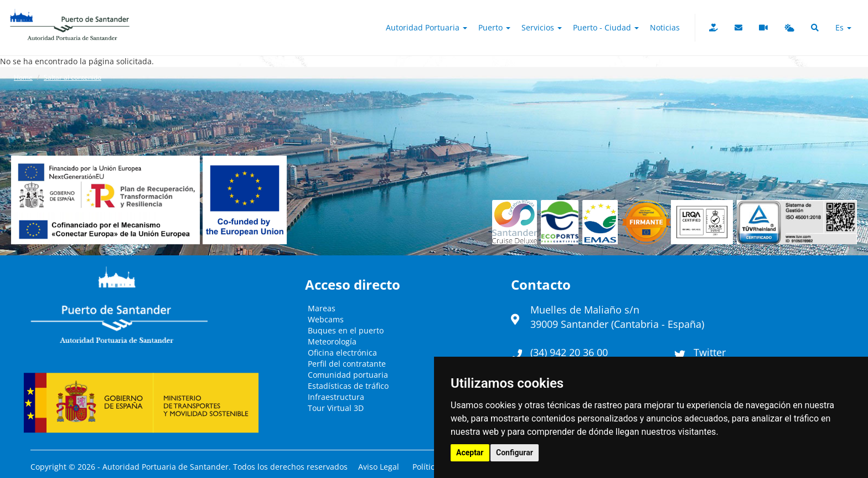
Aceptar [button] (470, 453)
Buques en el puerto (346, 330)
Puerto (494, 27)
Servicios (542, 27)
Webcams (326, 319)
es (843, 27)
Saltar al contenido (73, 77)
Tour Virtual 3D (336, 408)
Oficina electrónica (342, 353)
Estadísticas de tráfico (348, 386)
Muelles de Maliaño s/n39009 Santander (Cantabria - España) (617, 317)
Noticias (665, 27)
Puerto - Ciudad (606, 27)
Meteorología (332, 341)
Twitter (710, 352)
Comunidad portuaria (348, 375)
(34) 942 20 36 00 (569, 352)
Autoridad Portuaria (427, 27)
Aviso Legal (379, 467)
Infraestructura (336, 397)
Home (23, 77)
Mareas (322, 308)
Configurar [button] (515, 453)
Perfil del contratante (347, 364)
